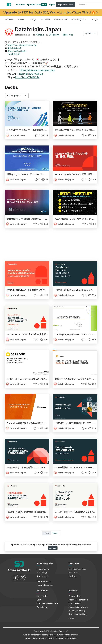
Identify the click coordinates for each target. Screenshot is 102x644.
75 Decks (40, 35)
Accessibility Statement (66, 638)
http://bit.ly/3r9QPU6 (31, 74)
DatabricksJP (14, 54)
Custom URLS (75, 603)
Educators (73, 572)
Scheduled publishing (78, 607)
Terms (35, 638)
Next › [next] (55, 533)
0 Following (54, 35)
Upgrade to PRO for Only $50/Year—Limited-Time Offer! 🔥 (49, 12)
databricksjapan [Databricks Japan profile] (16, 135)
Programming (43, 569)
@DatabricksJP (15, 48)
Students (73, 576)
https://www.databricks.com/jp (22, 45)
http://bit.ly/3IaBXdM (27, 77)
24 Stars (90, 33)
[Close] (97, 12)
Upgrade (53, 548)
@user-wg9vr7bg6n (17, 51)
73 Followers (67, 35)
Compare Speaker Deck (47, 603)
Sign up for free (66, 4)
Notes (71, 618)
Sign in (52, 4)
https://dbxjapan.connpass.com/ (38, 70)
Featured (9, 19)
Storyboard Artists (77, 569)
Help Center (42, 596)
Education (45, 19)
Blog (39, 600)
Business (22, 19)
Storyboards (42, 576)
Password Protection (78, 600)
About (28, 638)
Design (33, 19)
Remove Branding (77, 610)
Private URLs (75, 596)
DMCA (51, 638)
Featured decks (44, 581)
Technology (42, 572)
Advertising (42, 607)
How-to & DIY (60, 19)
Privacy (43, 638)
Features (21, 4)
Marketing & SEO (79, 19)
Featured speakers (45, 585)
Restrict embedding (78, 614)
